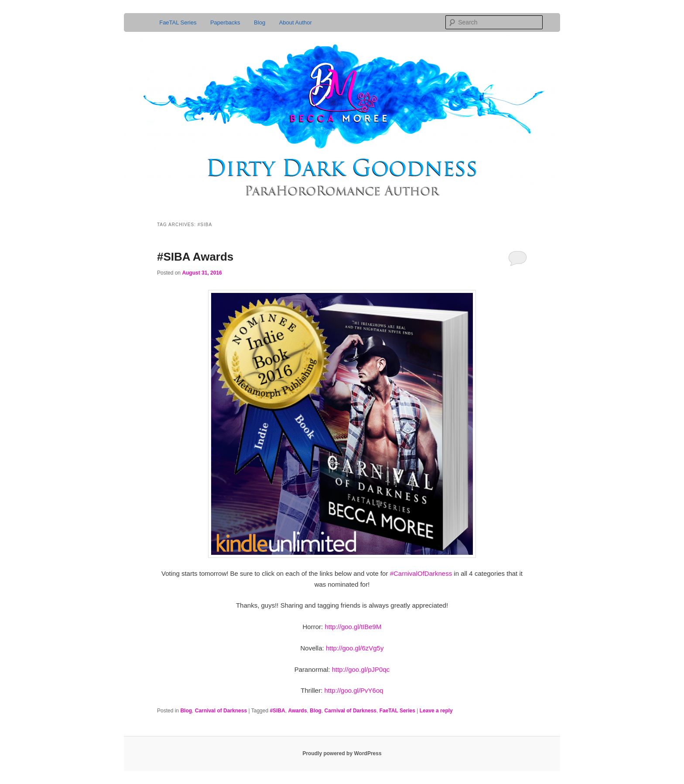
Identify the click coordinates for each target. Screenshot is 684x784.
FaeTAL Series (178, 22)
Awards (297, 711)
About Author (296, 22)
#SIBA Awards (195, 257)
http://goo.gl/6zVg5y (355, 648)
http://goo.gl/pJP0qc (361, 669)
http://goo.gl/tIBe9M (353, 627)
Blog (260, 22)
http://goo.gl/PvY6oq (354, 690)
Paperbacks (225, 22)
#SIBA (277, 711)
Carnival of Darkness (221, 711)
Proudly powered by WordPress (342, 753)
